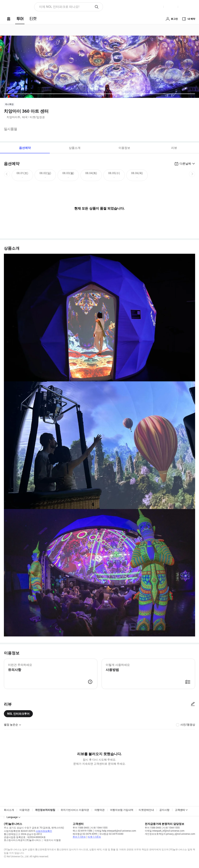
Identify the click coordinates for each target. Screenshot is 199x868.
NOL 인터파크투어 (18, 714)
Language (12, 817)
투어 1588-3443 (81, 828)
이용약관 (24, 810)
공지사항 (164, 810)
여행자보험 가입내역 (122, 810)
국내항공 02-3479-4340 (111, 834)
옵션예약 (25, 148)
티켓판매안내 (146, 810)
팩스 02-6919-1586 (82, 831)
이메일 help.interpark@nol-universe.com (115, 831)
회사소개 (9, 810)
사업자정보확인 (44, 831)
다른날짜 (185, 164)
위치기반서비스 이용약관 (75, 810)
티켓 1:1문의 (94, 837)
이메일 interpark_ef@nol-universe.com (165, 831)
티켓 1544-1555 (99, 828)
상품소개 (75, 148)
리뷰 (174, 148)
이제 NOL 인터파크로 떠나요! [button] (59, 7)
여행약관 (99, 810)
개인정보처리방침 (45, 810)
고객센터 (180, 810)
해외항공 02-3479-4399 (85, 834)
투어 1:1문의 (79, 837)
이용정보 (124, 148)
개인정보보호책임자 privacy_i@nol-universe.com (170, 834)
